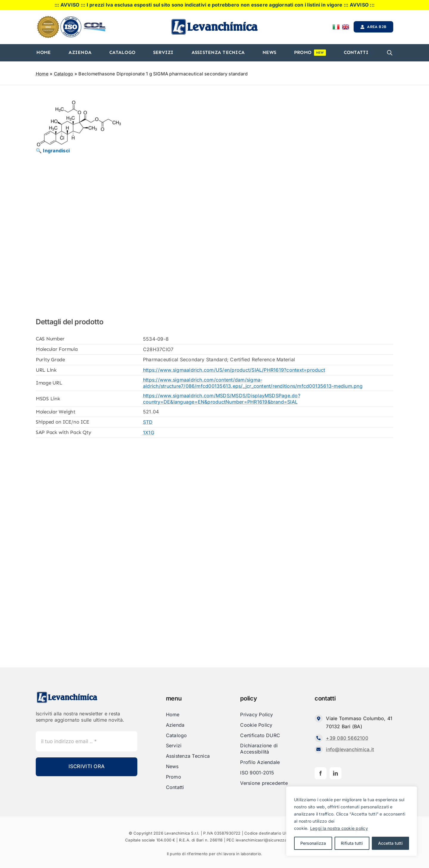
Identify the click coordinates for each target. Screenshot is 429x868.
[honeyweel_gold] (48, 18)
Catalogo (64, 74)
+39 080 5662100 (347, 738)
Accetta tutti (390, 843)
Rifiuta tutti (352, 843)
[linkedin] (335, 773)
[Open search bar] (390, 53)
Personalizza (313, 843)
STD (148, 422)
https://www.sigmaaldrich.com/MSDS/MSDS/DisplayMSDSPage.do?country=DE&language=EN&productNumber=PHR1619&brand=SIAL (222, 399)
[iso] (71, 19)
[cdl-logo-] (95, 23)
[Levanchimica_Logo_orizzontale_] (214, 21)
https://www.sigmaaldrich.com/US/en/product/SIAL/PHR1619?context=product (234, 370)
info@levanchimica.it (350, 749)
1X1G (149, 433)
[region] (352, 821)
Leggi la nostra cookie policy (339, 828)
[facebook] (321, 773)
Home (42, 74)
